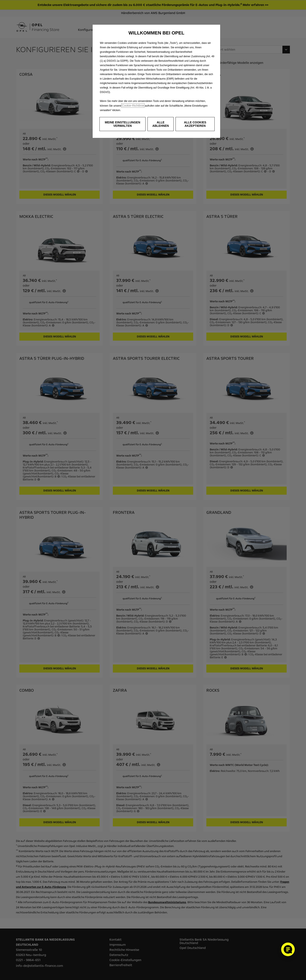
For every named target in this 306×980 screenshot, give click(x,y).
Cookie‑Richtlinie (133, 106)
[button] (123, 124)
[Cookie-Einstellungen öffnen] (288, 949)
